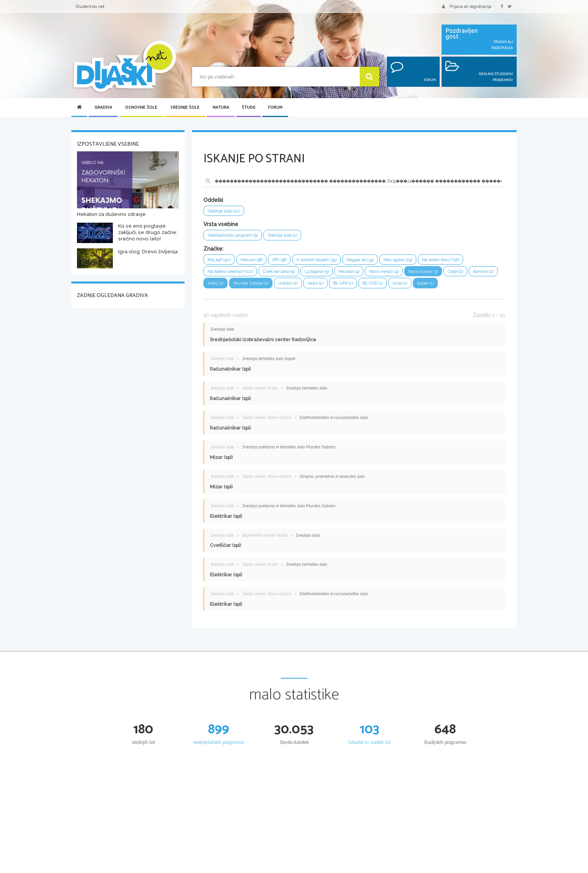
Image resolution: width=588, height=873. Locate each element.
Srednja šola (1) (289, 236)
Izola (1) (446, 286)
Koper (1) (473, 286)
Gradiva (103, 108)
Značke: (213, 250)
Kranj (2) (249, 286)
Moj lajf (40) (220, 261)
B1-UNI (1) (385, 286)
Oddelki (213, 200)
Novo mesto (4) (397, 273)
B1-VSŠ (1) (417, 286)
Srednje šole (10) (226, 211)
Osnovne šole (141, 108)
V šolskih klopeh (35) (325, 261)
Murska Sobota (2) (287, 286)
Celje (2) (474, 273)
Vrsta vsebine (221, 225)
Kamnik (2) (219, 286)
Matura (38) (254, 261)
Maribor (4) (360, 273)
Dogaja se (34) (371, 261)
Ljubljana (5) (326, 273)
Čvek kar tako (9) (285, 273)
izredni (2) (327, 286)
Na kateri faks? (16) (458, 261)
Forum (275, 108)
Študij (249, 108)
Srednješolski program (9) (235, 236)
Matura (221, 108)
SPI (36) (285, 261)
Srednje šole (185, 108)
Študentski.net (90, 6)
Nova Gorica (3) (439, 273)
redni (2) (356, 286)
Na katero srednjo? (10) (232, 273)
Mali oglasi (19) (412, 261)
